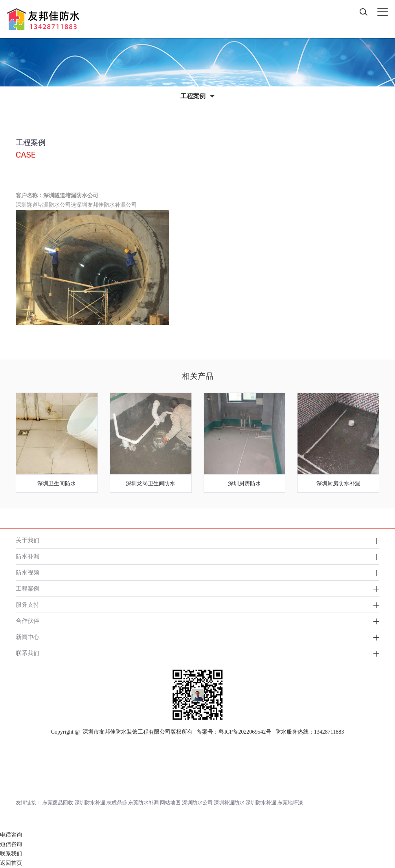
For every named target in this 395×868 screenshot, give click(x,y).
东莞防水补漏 (143, 803)
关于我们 (28, 540)
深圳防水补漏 (90, 803)
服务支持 (28, 605)
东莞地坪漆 (290, 803)
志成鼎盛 (117, 803)
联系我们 (28, 653)
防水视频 (28, 572)
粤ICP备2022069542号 (245, 732)
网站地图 (170, 803)
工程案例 (28, 588)
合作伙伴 (28, 621)
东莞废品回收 (58, 803)
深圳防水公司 (197, 803)
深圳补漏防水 (229, 803)
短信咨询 (11, 844)
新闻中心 (28, 637)
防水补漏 (28, 556)
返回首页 (11, 863)
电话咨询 (11, 835)
